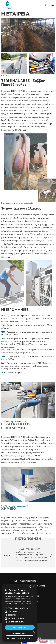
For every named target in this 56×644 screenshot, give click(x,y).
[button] (20, 638)
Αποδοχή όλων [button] (20, 627)
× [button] (34, 586)
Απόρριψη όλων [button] (20, 633)
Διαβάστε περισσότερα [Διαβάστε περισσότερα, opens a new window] (26, 603)
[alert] (20, 613)
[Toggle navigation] (53, 5)
